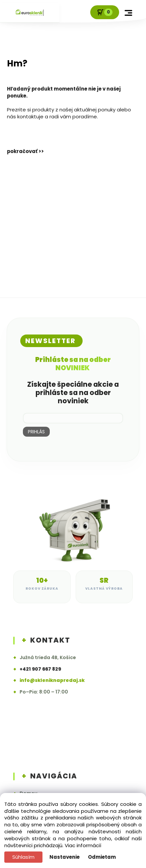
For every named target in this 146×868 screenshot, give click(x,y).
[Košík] (105, 12)
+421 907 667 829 (40, 669)
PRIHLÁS (36, 432)
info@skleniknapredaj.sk (52, 680)
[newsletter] (73, 418)
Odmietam (102, 857)
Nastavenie (65, 857)
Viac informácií (83, 845)
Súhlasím (23, 857)
